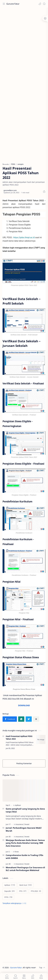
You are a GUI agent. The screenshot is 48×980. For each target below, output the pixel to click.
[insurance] (20, 824)
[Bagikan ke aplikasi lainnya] (36, 719)
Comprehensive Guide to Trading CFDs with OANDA (24, 857)
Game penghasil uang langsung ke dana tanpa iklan (25, 810)
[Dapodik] (9, 891)
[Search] (44, 4)
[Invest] (27, 824)
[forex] (17, 852)
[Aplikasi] (18, 805)
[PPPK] (8, 897)
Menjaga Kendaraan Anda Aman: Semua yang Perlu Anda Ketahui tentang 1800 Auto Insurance (25, 843)
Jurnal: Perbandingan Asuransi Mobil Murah (24, 829)
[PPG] (23, 891)
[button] (40, 4)
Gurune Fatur (13, 4)
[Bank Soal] (26, 885)
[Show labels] (15, 903)
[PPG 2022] (36, 891)
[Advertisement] (24, 34)
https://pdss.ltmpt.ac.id (24, 237)
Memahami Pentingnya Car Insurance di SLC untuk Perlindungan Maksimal (25, 869)
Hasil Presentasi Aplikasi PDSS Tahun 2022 (19, 738)
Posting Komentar (24, 763)
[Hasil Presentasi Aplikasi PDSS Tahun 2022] (41, 739)
